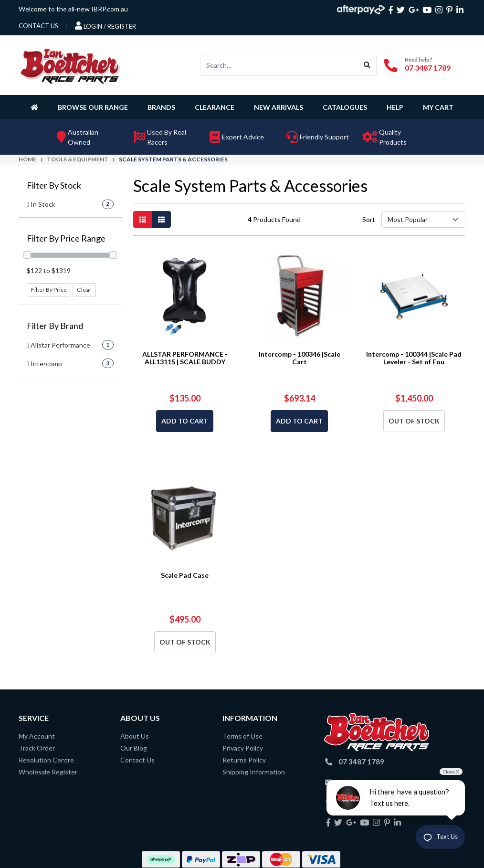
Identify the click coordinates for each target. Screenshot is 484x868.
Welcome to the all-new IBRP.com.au (73, 9)
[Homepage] (36, 107)
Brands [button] (161, 107)
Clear (84, 290)
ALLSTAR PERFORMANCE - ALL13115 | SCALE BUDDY (185, 358)
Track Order (37, 748)
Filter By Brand (55, 326)
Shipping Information (254, 772)
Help (395, 107)
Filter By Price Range (66, 238)
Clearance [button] (215, 107)
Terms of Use (242, 736)
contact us (38, 26)
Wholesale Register (48, 772)
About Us (135, 736)
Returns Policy (244, 760)
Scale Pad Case (185, 575)
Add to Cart (185, 421)
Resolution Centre (46, 760)
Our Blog (134, 748)
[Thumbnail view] (143, 219)
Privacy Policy (243, 748)
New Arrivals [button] (279, 107)
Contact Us (137, 760)
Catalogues (345, 107)
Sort (369, 219)
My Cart (438, 107)
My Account (37, 736)
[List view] (161, 219)
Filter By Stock (54, 185)
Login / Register (105, 26)
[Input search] (279, 65)
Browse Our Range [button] (93, 107)
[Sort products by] (423, 219)
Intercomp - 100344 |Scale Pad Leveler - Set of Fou (414, 358)
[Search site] (367, 65)
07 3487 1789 (428, 68)
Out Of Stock (414, 421)
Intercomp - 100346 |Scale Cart (300, 358)
